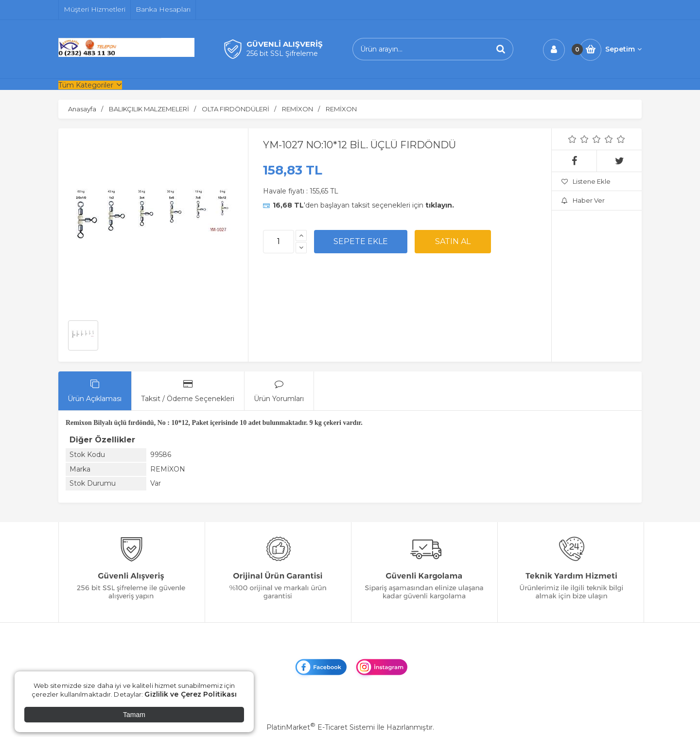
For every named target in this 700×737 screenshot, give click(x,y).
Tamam (134, 715)
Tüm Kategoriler (86, 85)
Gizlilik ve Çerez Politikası (191, 694)
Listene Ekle (586, 181)
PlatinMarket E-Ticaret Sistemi (321, 727)
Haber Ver (583, 200)
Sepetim (623, 49)
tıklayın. (440, 205)
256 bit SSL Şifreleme (282, 53)
